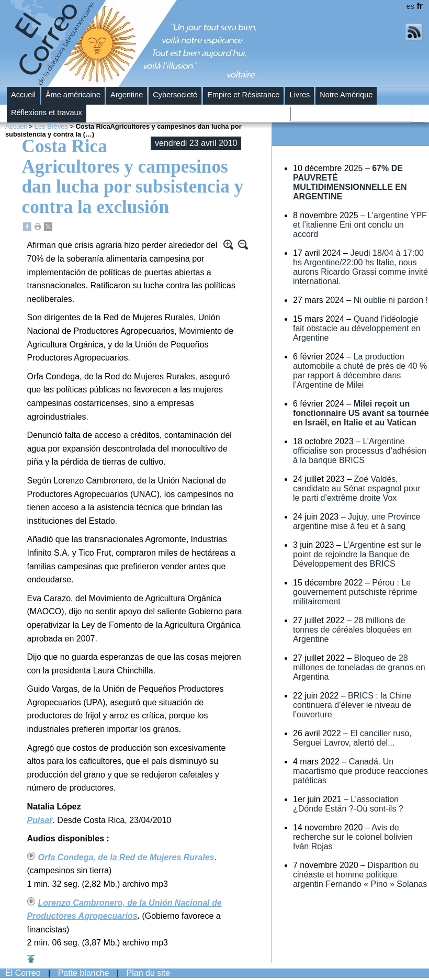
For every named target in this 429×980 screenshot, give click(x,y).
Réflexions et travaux (47, 112)
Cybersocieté (175, 95)
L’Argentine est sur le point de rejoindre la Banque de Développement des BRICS (357, 554)
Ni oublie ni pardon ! (391, 300)
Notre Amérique (346, 95)
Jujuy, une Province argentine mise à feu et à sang (357, 521)
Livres (300, 95)
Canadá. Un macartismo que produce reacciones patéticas (360, 771)
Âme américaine (73, 95)
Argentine (127, 95)
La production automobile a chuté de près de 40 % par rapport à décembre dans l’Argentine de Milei (360, 371)
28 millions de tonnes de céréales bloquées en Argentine (352, 630)
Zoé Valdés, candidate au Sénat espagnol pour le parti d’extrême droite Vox (357, 488)
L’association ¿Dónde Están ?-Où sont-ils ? (348, 804)
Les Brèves (51, 126)
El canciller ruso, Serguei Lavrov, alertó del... (352, 738)
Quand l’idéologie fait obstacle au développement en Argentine (357, 328)
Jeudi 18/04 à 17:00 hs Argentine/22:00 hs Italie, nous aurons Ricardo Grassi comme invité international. (360, 267)
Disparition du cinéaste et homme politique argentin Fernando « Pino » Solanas (360, 875)
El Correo (23, 973)
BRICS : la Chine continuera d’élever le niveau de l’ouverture (352, 705)
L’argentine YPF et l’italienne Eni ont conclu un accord (360, 225)
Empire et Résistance (243, 95)
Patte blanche (84, 973)
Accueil (23, 95)
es (410, 6)
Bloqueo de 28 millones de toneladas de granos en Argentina (359, 667)
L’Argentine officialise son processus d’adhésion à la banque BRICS (360, 451)
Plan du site (149, 973)
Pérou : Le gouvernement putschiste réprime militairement (355, 592)
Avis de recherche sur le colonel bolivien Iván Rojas (353, 837)
